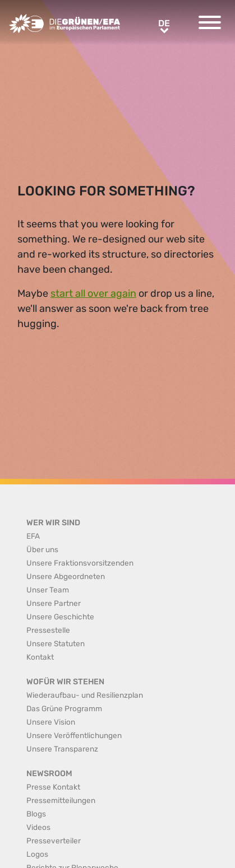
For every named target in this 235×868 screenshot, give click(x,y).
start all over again (93, 293)
